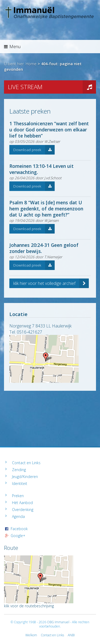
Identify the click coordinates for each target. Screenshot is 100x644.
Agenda (18, 516)
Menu (12, 47)
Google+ (18, 536)
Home (31, 64)
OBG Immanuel (58, 622)
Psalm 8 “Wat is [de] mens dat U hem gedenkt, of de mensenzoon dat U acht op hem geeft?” (46, 209)
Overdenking (23, 510)
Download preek (34, 150)
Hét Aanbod (22, 503)
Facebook (19, 529)
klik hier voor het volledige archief (51, 283)
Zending (19, 470)
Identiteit (20, 483)
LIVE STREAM (52, 87)
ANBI (71, 635)
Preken (18, 496)
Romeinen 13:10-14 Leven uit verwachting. (41, 169)
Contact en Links (26, 463)
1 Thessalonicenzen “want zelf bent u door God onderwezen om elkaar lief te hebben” (49, 130)
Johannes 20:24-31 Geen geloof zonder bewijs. (44, 248)
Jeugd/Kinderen (25, 477)
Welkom (31, 635)
